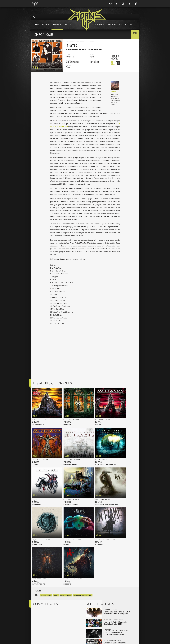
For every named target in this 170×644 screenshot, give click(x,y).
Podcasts (123, 26)
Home (37, 26)
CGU (66, 632)
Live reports (100, 26)
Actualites (46, 26)
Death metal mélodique (46, 485)
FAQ (66, 636)
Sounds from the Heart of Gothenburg (83, 485)
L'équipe (67, 634)
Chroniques (57, 26)
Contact (67, 639)
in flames (56, 485)
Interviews (112, 26)
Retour (134, 34)
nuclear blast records (66, 485)
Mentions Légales (70, 629)
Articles (68, 26)
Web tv (132, 26)
